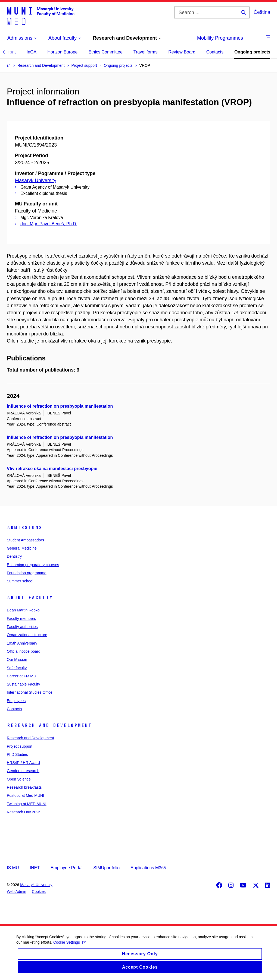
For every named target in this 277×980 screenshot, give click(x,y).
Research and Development (49, 725)
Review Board (182, 52)
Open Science (19, 779)
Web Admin (16, 892)
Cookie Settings (70, 947)
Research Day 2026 (24, 812)
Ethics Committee (105, 52)
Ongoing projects (252, 52)
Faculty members (21, 619)
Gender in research (23, 771)
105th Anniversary (22, 643)
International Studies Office (30, 692)
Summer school (20, 581)
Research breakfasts (24, 787)
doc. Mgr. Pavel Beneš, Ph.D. (49, 224)
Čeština (262, 12)
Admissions (24, 528)
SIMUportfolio (106, 868)
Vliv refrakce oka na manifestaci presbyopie (52, 469)
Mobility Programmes (220, 38)
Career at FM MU (21, 676)
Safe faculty (17, 668)
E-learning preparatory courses (33, 565)
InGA (32, 52)
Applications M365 (148, 868)
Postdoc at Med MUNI (25, 795)
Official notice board (24, 651)
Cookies (39, 892)
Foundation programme (27, 573)
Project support (20, 746)
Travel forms (145, 52)
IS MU (13, 868)
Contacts (215, 52)
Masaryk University (36, 180)
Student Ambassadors (25, 540)
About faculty (30, 598)
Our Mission (17, 659)
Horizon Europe (62, 52)
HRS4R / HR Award (23, 763)
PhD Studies (17, 754)
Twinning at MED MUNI (27, 804)
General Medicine (22, 548)
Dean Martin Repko (23, 610)
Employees (16, 701)
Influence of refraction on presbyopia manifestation (60, 406)
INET (35, 868)
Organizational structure (27, 635)
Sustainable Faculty (23, 684)
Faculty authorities (22, 627)
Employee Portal (66, 868)
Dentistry (14, 556)
